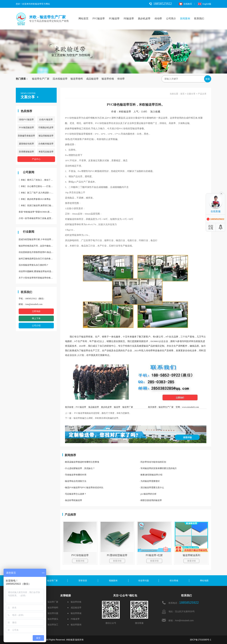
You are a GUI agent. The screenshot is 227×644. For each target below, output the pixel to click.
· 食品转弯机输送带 (73, 500)
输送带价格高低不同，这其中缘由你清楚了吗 (38, 246)
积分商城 (174, 581)
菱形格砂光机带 (26, 144)
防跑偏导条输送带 (26, 136)
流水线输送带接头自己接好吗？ (34, 265)
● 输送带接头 (51, 619)
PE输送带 (129, 19)
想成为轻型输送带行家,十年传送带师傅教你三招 (38, 239)
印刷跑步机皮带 (46, 128)
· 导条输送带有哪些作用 (75, 475)
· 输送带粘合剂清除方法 (75, 481)
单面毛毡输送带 (46, 152)
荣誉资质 (83, 581)
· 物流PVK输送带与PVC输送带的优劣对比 (84, 488)
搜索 (208, 79)
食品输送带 (94, 407)
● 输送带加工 (51, 625)
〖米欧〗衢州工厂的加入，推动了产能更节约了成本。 (38, 180)
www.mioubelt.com (190, 407)
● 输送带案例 (74, 625)
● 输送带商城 (74, 613)
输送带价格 (108, 79)
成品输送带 (92, 79)
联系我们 (199, 19)
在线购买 (185, 4)
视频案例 (113, 581)
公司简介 (171, 19)
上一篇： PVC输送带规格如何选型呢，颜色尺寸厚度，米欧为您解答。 (98, 413)
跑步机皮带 (144, 19)
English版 (205, 4)
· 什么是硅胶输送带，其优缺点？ (79, 468)
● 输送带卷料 (51, 608)
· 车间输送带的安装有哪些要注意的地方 (158, 468)
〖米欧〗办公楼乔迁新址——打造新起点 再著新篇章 (38, 186)
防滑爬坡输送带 (26, 152)
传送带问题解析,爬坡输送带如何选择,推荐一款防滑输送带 (38, 271)
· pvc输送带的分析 (148, 494)
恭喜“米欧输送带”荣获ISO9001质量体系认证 (38, 212)
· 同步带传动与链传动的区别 (153, 462)
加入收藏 (156, 112)
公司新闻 (29, 172)
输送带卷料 (77, 79)
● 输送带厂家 (51, 602)
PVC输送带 (99, 19)
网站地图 (204, 581)
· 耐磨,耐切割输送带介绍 (151, 475)
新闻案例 (185, 19)
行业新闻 (29, 232)
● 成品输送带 (74, 608)
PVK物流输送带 (26, 128)
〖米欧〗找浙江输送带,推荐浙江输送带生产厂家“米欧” (38, 205)
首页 (182, 94)
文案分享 (191, 94)
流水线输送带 (60, 79)
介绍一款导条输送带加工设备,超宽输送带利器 (38, 218)
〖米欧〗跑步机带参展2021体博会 (35, 199)
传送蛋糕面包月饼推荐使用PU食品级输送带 (38, 252)
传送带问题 (144, 581)
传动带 (158, 19)
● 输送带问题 (51, 613)
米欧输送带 (125, 112)
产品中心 (36, 159)
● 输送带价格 (74, 602)
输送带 (117, 407)
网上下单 (36, 318)
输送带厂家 (128, 407)
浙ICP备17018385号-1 (201, 640)
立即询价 (36, 311)
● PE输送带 (73, 619)
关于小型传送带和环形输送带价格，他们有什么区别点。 (38, 278)
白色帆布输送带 (46, 144)
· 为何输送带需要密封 (150, 481)
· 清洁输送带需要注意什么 (152, 488)
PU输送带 (114, 19)
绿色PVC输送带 (26, 120)
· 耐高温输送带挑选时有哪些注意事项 (82, 462)
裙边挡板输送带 (46, 136)
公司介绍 (36, 326)
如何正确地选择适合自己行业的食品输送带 (38, 259)
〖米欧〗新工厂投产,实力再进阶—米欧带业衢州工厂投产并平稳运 (38, 193)
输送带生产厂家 (41, 79)
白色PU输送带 (46, 120)
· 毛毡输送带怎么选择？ (75, 494)
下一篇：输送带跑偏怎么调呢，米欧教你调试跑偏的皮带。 (93, 418)
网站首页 (83, 19)
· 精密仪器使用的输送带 (151, 500)
